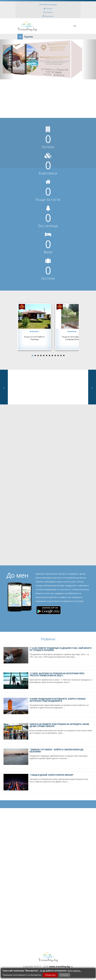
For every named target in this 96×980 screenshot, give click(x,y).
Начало (48, 8)
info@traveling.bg (48, 4)
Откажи (64, 975)
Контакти (48, 16)
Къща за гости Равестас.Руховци (34, 338)
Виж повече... (74, 971)
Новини (48, 12)
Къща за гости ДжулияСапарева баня (72, 338)
